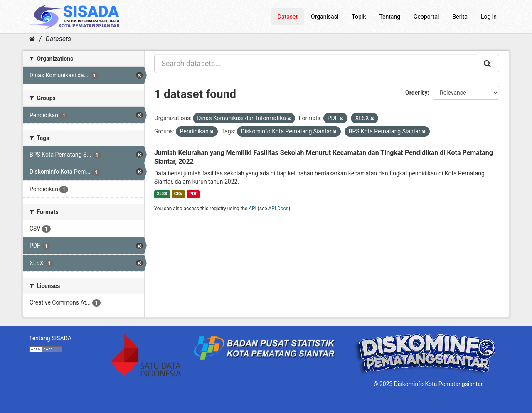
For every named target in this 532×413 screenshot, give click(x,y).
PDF (193, 194)
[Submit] (488, 64)
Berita (460, 17)
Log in (489, 17)
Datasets (58, 39)
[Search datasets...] (316, 64)
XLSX (162, 194)
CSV (178, 194)
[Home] (32, 39)
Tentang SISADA (50, 338)
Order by (416, 93)
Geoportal (426, 17)
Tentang (390, 17)
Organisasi (325, 17)
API (252, 209)
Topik (359, 17)
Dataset (288, 17)
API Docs (278, 209)
